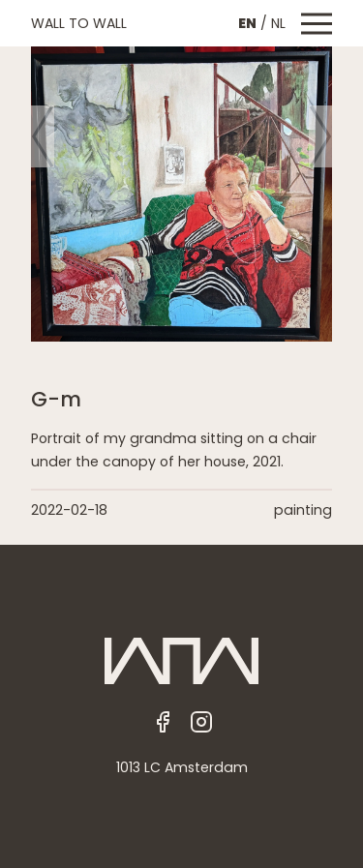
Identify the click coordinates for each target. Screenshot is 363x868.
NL (278, 23)
